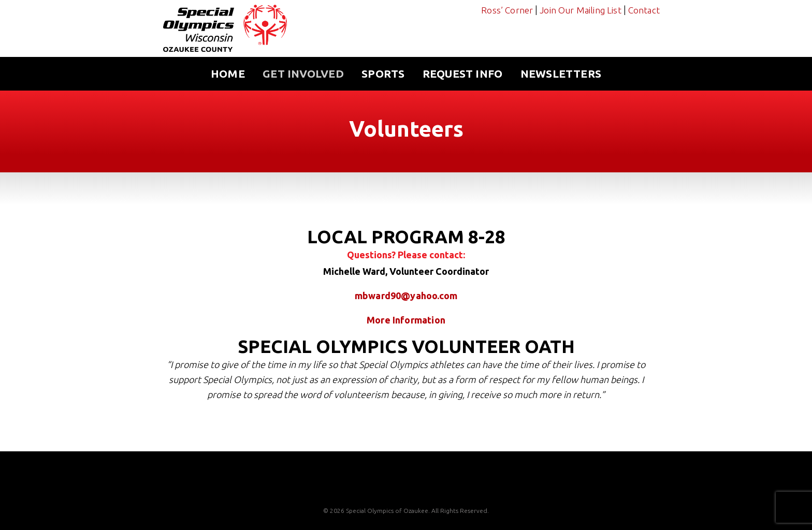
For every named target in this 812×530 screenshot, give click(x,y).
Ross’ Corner (507, 10)
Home (228, 73)
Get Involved (303, 73)
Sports (383, 73)
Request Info (463, 73)
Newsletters (561, 73)
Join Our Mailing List (581, 10)
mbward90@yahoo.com (406, 296)
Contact (644, 10)
